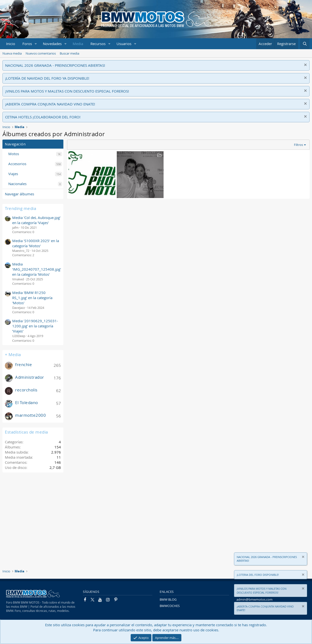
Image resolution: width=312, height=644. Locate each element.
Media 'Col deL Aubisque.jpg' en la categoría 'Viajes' (36, 220)
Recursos (98, 44)
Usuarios (124, 44)
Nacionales (17, 184)
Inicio (11, 44)
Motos (14, 154)
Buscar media (69, 53)
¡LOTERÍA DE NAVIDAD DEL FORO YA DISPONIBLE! (47, 78)
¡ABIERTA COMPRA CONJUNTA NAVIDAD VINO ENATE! (50, 104)
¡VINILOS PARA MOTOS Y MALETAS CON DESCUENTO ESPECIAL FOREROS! (67, 91)
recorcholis (26, 390)
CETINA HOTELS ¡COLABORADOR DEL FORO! (43, 117)
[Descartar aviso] (305, 65)
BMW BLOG (168, 599)
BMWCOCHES (170, 606)
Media (78, 44)
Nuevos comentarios (41, 53)
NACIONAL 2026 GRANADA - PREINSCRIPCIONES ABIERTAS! (55, 65)
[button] (36, 44)
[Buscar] (305, 44)
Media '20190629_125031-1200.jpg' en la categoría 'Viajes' (35, 326)
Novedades (52, 44)
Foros (27, 44)
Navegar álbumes (19, 194)
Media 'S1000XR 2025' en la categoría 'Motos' (36, 243)
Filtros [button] (298, 145)
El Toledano (27, 402)
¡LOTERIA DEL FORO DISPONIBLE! (258, 575)
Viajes (13, 174)
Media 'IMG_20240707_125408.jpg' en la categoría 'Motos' (37, 269)
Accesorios (17, 164)
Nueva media (12, 53)
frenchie (24, 365)
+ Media (13, 355)
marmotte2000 (30, 415)
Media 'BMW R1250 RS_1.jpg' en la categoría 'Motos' (32, 298)
